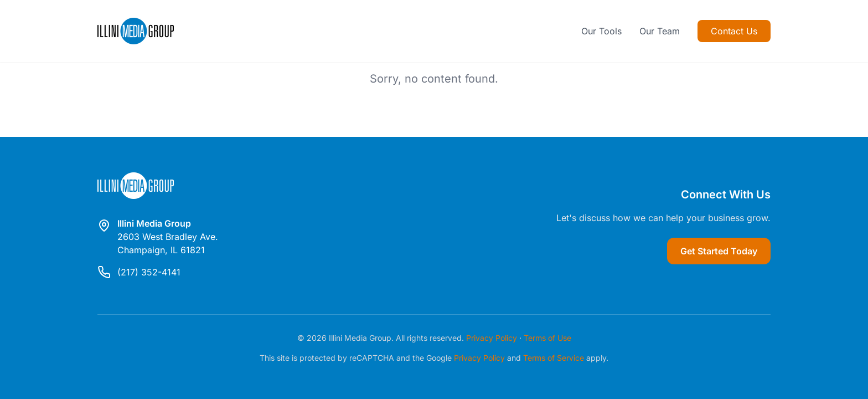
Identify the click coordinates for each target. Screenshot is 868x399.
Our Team (660, 31)
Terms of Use (547, 338)
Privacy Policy (492, 338)
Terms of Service (554, 358)
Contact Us (734, 31)
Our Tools (601, 31)
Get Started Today (719, 251)
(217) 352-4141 (149, 272)
